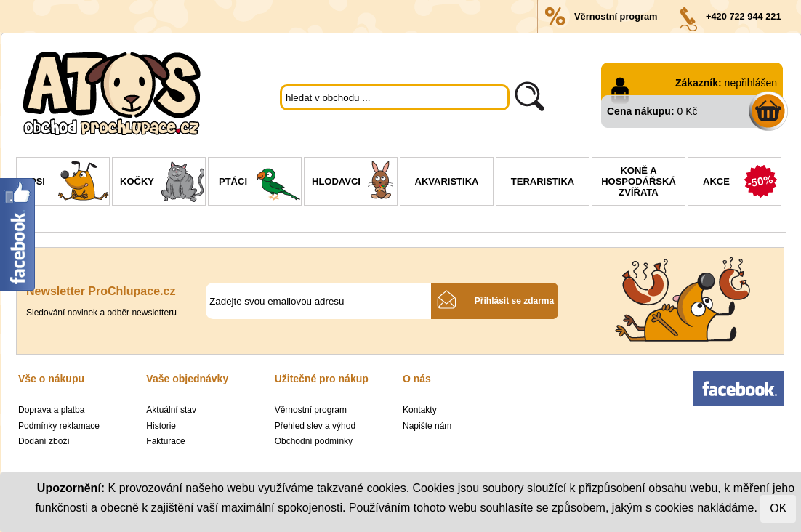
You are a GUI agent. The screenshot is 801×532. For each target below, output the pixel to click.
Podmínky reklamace (59, 426)
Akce (742, 183)
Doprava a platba (51, 410)
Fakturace (165, 441)
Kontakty (420, 410)
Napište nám (427, 426)
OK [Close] (778, 508)
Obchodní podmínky (314, 441)
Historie (161, 426)
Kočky (162, 183)
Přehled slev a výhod (315, 426)
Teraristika (543, 181)
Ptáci (260, 183)
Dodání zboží (44, 441)
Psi (69, 183)
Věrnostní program (616, 16)
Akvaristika (447, 181)
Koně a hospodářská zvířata (639, 181)
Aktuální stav (171, 410)
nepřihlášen (751, 83)
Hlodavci (354, 183)
